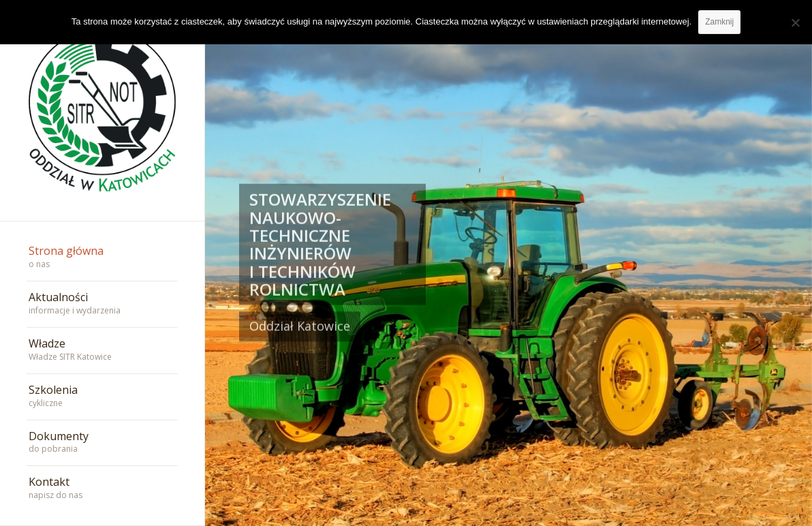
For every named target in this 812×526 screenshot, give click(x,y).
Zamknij (719, 22)
